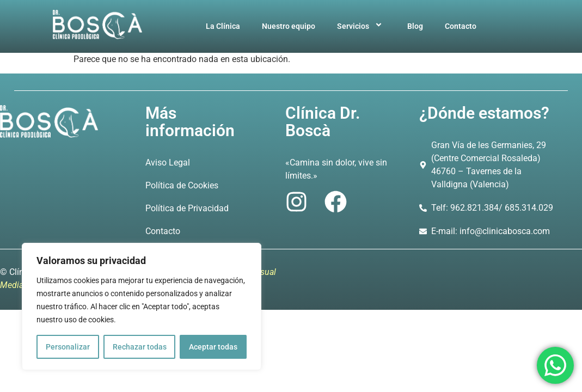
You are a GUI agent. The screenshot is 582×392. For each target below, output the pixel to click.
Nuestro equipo (289, 26)
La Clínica (223, 26)
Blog (415, 26)
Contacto (461, 26)
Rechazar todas (140, 347)
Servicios (361, 26)
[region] (142, 307)
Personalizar (68, 347)
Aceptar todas (213, 347)
